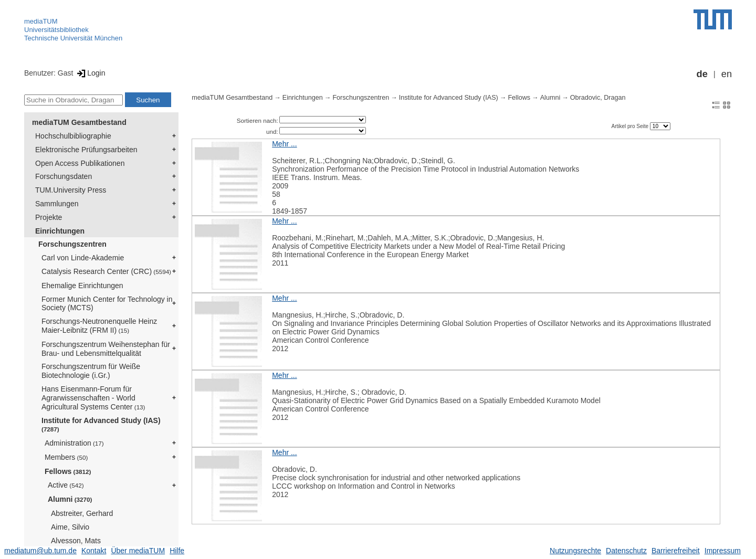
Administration (74, 443)
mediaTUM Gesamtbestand (79, 122)
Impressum (723, 551)
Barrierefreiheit (676, 551)
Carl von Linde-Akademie (83, 258)
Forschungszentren (72, 244)
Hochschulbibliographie (73, 136)
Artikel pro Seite (630, 126)
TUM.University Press (71, 190)
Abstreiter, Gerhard (82, 513)
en (727, 74)
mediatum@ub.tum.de (40, 551)
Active (66, 485)
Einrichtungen (60, 231)
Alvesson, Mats (76, 541)
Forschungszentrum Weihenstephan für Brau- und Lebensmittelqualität (106, 349)
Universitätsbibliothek (56, 30)
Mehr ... (284, 144)
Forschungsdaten (64, 176)
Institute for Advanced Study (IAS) (101, 424)
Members (66, 457)
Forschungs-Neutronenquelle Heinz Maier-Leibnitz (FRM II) (99, 326)
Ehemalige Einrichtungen (82, 286)
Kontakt (94, 551)
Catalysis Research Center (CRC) (106, 271)
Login (90, 73)
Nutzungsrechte (575, 551)
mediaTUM (41, 21)
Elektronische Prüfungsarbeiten (86, 150)
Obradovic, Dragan (598, 98)
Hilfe (177, 551)
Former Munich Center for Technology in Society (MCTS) (107, 304)
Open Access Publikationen (80, 163)
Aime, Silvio (70, 527)
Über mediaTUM (138, 551)
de (702, 74)
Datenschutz (626, 551)
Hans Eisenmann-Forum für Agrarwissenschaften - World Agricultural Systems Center (93, 398)
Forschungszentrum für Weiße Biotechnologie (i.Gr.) (91, 371)
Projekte (49, 217)
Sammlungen (57, 204)
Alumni (70, 499)
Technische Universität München (73, 38)
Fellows (68, 471)
